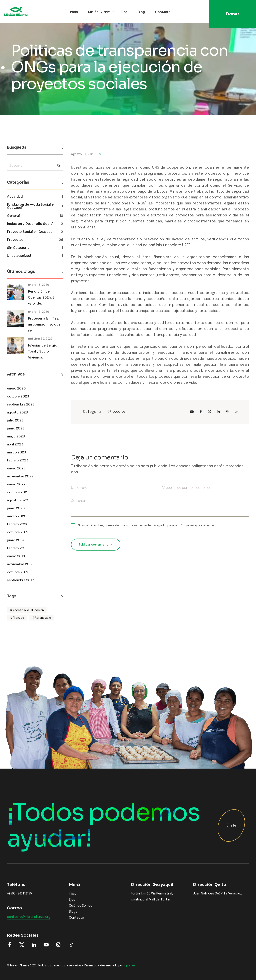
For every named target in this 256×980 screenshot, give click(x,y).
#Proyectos (116, 412)
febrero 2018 (17, 548)
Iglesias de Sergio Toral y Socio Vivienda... (43, 351)
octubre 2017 (18, 572)
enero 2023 (16, 468)
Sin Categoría (18, 248)
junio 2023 (16, 428)
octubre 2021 (18, 492)
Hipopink (129, 966)
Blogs (73, 912)
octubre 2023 (18, 396)
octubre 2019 (18, 532)
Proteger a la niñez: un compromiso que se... (44, 324)
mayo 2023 (16, 436)
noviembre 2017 (20, 564)
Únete (231, 826)
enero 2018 (16, 556)
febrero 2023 (18, 460)
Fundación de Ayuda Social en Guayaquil (31, 206)
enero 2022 (16, 484)
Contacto (163, 12)
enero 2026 (16, 388)
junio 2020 (16, 508)
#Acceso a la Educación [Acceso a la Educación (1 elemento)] (27, 610)
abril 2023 (15, 444)
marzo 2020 (17, 516)
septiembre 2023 (21, 404)
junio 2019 (15, 540)
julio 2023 (15, 420)
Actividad (15, 197)
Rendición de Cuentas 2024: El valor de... (42, 297)
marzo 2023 (16, 452)
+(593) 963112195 (19, 894)
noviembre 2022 (20, 476)
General (13, 216)
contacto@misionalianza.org (29, 917)
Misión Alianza (99, 12)
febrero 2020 (18, 524)
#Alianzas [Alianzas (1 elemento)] (17, 618)
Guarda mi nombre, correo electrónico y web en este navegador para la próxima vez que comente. (146, 526)
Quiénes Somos (81, 906)
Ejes (124, 12)
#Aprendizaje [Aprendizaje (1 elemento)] (42, 618)
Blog (141, 12)
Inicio (74, 12)
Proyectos (15, 240)
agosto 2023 (17, 412)
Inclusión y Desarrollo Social (30, 224)
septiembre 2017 (20, 580)
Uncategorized (19, 256)
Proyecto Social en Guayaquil (31, 232)
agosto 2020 (18, 500)
